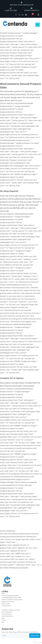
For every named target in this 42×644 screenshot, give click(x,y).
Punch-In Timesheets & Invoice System (12, 600)
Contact (4, 620)
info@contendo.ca (32, 10)
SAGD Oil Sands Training (8, 602)
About (3, 618)
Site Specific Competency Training (11, 610)
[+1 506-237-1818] (11, 8)
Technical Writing (6, 614)
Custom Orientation (7, 612)
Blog (3, 622)
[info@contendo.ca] (31, 8)
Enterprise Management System (10, 596)
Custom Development (7, 616)
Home (3, 593)
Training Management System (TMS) (11, 598)
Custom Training (6, 606)
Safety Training (6, 604)
